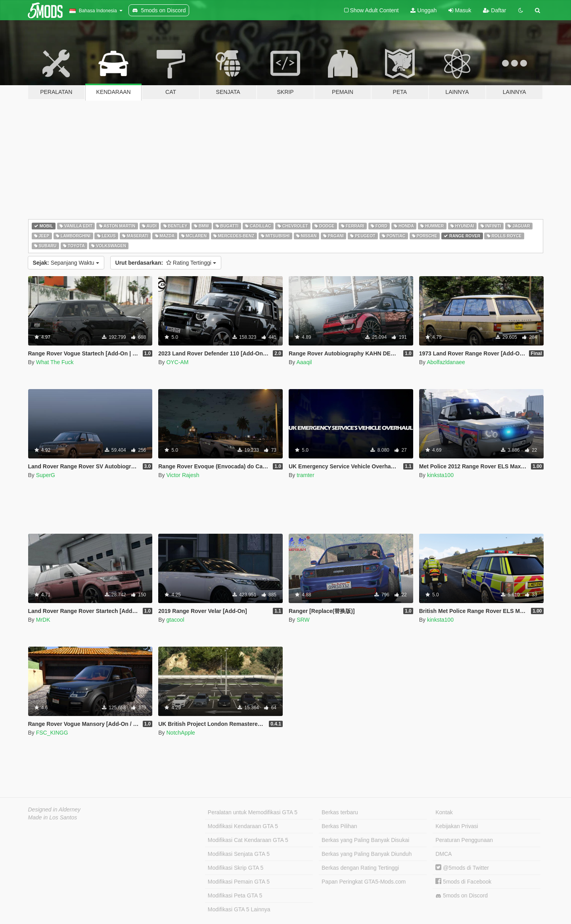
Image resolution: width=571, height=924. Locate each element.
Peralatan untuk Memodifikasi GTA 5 (253, 812)
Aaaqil (304, 362)
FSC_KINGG (52, 733)
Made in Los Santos (53, 817)
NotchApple (180, 733)
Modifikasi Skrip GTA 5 (236, 868)
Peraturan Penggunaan (464, 840)
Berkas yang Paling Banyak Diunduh (367, 854)
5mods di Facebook (463, 882)
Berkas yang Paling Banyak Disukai (365, 840)
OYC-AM (177, 362)
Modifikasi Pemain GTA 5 (239, 882)
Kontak (444, 812)
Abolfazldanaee (446, 362)
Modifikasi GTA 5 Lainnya (239, 909)
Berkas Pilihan (339, 826)
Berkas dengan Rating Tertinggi (360, 868)
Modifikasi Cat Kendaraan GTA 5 (248, 840)
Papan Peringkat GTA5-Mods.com (364, 882)
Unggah (423, 10)
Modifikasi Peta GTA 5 (235, 895)
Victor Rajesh (183, 475)
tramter (305, 475)
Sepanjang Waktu (66, 263)
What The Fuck (55, 362)
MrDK (43, 620)
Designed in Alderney (55, 809)
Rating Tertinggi (166, 263)
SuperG (46, 475)
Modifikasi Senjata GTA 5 (239, 854)
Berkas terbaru (340, 812)
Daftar (494, 10)
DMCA (444, 854)
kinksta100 (440, 475)
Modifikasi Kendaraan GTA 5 (243, 826)
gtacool (175, 620)
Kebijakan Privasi (457, 826)
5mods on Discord (462, 896)
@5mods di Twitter (462, 868)
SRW (303, 620)
